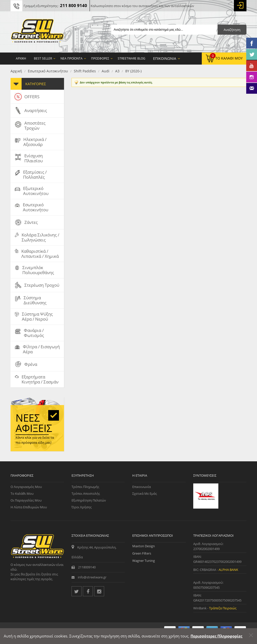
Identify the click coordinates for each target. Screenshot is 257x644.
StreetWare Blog (132, 58)
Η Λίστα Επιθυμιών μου (29, 507)
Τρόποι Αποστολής (86, 493)
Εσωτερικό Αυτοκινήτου (48, 71)
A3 (117, 71)
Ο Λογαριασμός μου (26, 487)
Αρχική (16, 71)
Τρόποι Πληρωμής (85, 487)
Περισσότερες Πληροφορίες (216, 636)
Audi (106, 71)
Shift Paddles (85, 71)
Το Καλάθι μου (22, 493)
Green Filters (142, 553)
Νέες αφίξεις (34, 423)
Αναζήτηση (232, 30)
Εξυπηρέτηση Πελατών (89, 500)
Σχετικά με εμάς (145, 493)
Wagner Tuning (144, 561)
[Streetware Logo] (37, 32)
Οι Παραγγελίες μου (26, 500)
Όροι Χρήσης (82, 507)
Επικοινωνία (142, 487)
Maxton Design (144, 546)
